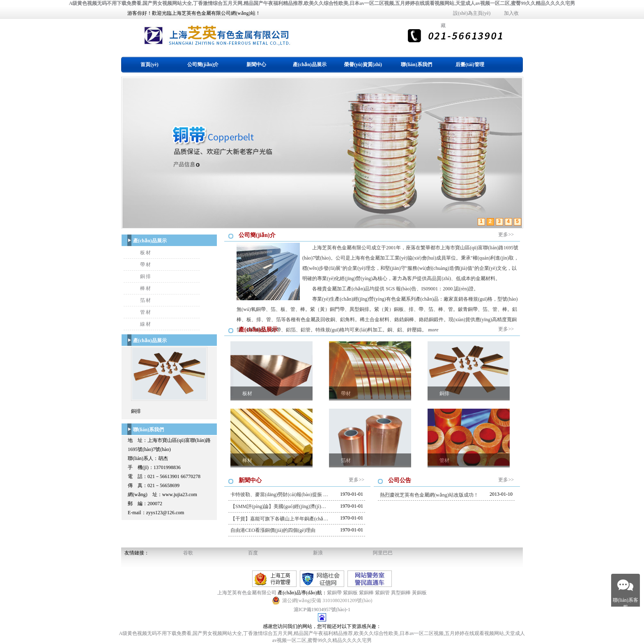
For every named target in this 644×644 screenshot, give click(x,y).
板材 (146, 253)
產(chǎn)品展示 (310, 64)
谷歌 (188, 553)
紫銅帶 (334, 593)
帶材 (146, 264)
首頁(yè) (149, 64)
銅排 (146, 276)
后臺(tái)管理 (470, 64)
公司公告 (400, 480)
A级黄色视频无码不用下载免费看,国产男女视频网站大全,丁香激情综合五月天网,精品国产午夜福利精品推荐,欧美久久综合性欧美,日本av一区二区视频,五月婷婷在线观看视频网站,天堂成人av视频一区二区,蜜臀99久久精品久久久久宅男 (322, 3)
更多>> (506, 235)
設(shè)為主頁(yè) (472, 13)
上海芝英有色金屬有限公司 (247, 593)
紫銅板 (350, 593)
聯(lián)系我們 (416, 64)
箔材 (146, 300)
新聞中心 (256, 64)
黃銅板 (419, 593)
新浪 (318, 553)
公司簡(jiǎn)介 (203, 64)
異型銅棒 (401, 593)
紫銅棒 (366, 593)
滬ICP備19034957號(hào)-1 (322, 609)
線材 (146, 324)
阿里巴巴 (383, 553)
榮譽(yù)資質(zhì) (363, 64)
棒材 (146, 288)
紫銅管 (382, 593)
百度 (253, 553)
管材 (146, 312)
